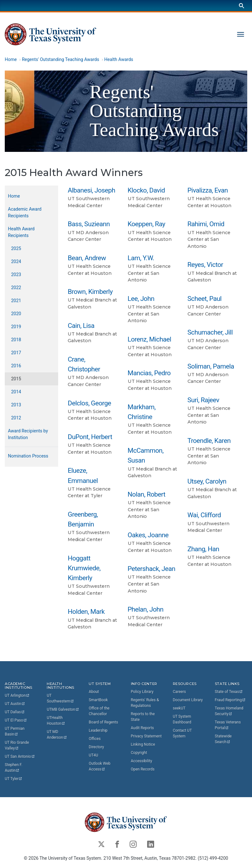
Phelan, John (146, 609)
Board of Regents (103, 722)
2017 (16, 353)
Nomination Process (28, 456)
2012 (16, 418)
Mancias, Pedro (149, 373)
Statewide (224, 739)
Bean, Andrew (87, 258)
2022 (16, 288)
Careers (179, 692)
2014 (16, 392)
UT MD (57, 735)
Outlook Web (100, 766)
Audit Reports (143, 728)
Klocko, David (146, 190)
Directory (96, 747)
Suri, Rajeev (203, 400)
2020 (16, 314)
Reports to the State (143, 717)
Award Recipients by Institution (28, 434)
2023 (16, 275)
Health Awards (119, 59)
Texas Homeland (230, 711)
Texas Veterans (228, 725)
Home (11, 59)
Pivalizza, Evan (208, 190)
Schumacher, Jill (210, 332)
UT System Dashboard (182, 719)
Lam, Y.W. (141, 258)
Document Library (188, 700)
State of (229, 692)
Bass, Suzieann (89, 224)
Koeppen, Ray (146, 224)
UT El (16, 720)
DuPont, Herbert (90, 437)
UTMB (63, 709)
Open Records (143, 769)
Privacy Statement (146, 736)
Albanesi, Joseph (91, 190)
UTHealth (56, 721)
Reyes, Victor (205, 265)
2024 (16, 261)
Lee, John (141, 299)
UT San (20, 756)
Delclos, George (89, 403)
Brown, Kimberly (90, 292)
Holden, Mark (86, 612)
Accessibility (142, 761)
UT (17, 695)
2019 (16, 327)
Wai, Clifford (204, 515)
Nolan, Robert (147, 494)
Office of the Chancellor (99, 711)
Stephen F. (14, 768)
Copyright (139, 753)
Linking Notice (143, 744)
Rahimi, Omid (206, 224)
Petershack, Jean (152, 569)
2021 (16, 301)
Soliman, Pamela (211, 366)
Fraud (230, 700)
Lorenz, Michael (150, 339)
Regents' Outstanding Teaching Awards (61, 59)
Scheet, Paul (204, 299)
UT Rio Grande (17, 745)
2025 (16, 248)
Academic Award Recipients (25, 212)
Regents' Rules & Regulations (145, 703)
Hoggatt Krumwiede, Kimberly (84, 568)
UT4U (93, 755)
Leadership (98, 730)
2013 (16, 405)
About (94, 692)
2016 (16, 366)
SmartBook (98, 700)
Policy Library (142, 692)
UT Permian (15, 731)
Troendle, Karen (209, 441)
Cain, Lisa (81, 325)
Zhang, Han (203, 549)
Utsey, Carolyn (207, 481)
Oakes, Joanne (148, 535)
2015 (16, 379)
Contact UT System (182, 733)
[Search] (242, 6)
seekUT (179, 708)
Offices (95, 739)
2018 (16, 340)
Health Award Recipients (21, 232)
